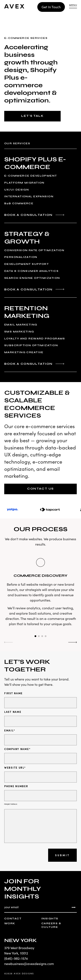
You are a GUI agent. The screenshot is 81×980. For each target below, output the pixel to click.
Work (10, 923)
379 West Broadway (19, 948)
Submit (62, 855)
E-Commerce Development (31, 176)
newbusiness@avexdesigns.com (29, 964)
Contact (13, 919)
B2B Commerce (19, 203)
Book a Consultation (28, 215)
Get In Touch (51, 7)
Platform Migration (24, 183)
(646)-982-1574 (16, 958)
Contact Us (40, 489)
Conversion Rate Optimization (34, 250)
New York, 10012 (16, 953)
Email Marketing (21, 325)
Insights (50, 919)
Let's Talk (32, 116)
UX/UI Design (17, 190)
